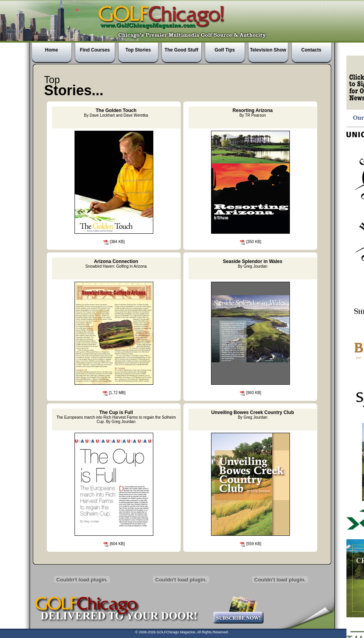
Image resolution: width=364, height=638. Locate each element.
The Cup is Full (116, 417)
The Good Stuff (182, 50)
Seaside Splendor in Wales (252, 264)
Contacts (311, 50)
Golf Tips (225, 50)
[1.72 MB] (114, 393)
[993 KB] (250, 393)
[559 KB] (250, 544)
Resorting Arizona (253, 113)
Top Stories (138, 50)
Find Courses (95, 50)
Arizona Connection (116, 264)
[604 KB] (114, 544)
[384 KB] (114, 242)
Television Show (268, 50)
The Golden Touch (116, 113)
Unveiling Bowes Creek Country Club (252, 415)
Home (51, 50)
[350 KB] (250, 242)
